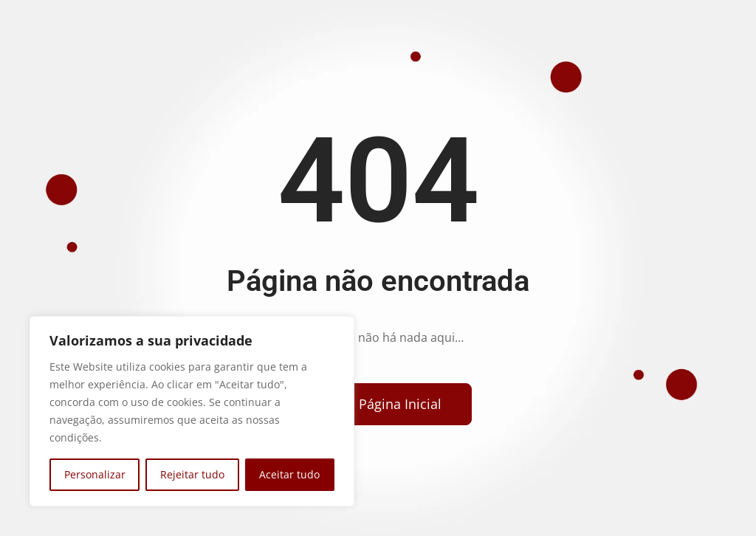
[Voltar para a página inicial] (372, 404)
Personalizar (95, 474)
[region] (192, 411)
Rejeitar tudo (192, 474)
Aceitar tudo (289, 474)
